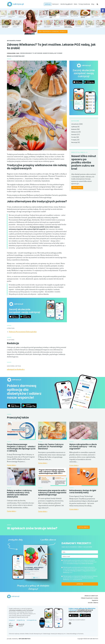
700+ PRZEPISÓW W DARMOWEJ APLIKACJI (52, 32)
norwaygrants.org (32, 627)
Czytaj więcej (83, 537)
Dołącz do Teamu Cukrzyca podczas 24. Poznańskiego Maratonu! (51, 447)
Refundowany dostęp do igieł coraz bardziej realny (83, 502)
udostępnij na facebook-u (16, 369)
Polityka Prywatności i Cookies (90, 600)
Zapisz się (80, 590)
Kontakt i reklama (93, 605)
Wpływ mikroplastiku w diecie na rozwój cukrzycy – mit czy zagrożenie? (83, 447)
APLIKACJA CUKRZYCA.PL (91, 598)
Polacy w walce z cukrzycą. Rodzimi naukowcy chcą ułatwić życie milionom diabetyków (19, 494)
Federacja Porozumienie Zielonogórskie (23, 332)
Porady (19, 41)
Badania (74, 129)
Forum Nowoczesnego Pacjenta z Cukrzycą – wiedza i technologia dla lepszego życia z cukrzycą (21, 448)
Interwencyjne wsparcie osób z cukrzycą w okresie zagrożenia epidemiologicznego (52, 503)
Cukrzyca (55, 4)
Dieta (75, 4)
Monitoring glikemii (66, 4)
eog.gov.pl (12, 627)
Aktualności (11, 41)
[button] (103, 10)
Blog (93, 4)
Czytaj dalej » (12, 465)
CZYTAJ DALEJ (77, 188)
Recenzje (74, 142)
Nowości (74, 135)
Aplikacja (48, 4)
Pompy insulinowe (84, 4)
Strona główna (11, 53)
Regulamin (95, 603)
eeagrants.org (21, 627)
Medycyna (75, 132)
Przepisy (74, 140)
